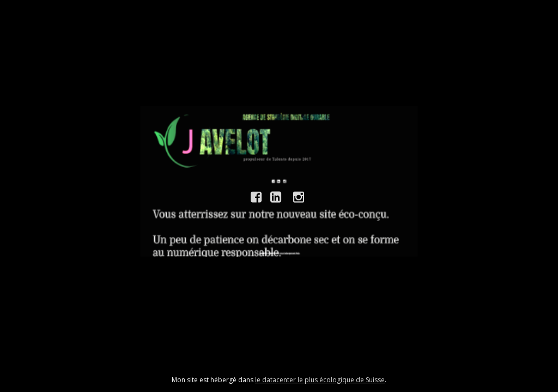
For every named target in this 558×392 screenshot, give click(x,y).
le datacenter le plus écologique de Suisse (320, 380)
